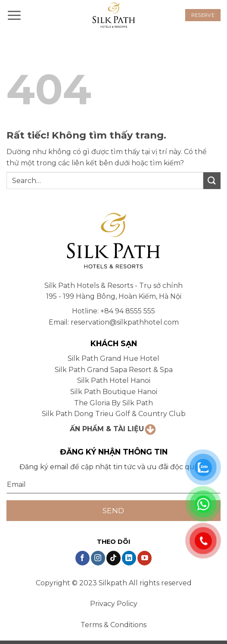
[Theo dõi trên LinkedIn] (129, 558)
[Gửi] (212, 181)
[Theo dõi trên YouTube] (145, 558)
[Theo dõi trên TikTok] (113, 558)
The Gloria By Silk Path (113, 403)
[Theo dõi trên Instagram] (98, 558)
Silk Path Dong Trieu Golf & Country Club (114, 414)
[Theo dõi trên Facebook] (82, 558)
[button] (14, 15)
